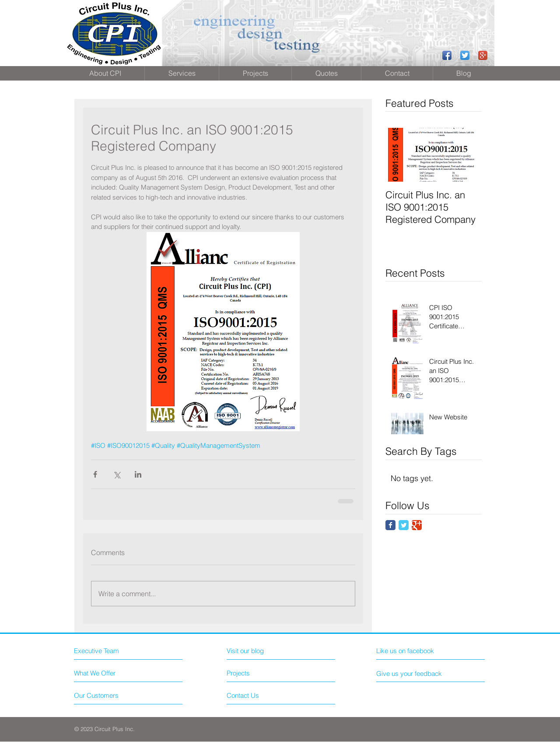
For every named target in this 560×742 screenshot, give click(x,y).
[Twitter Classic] (404, 525)
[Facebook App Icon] (447, 55)
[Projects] (252, 673)
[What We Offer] (107, 673)
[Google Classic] (417, 525)
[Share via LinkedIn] (138, 474)
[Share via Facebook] (95, 474)
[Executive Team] (112, 651)
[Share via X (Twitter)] (117, 474)
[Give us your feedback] (413, 673)
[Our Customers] (107, 695)
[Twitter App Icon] (465, 55)
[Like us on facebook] (415, 651)
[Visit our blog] (265, 651)
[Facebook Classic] (390, 525)
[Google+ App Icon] (483, 55)
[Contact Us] (260, 695)
